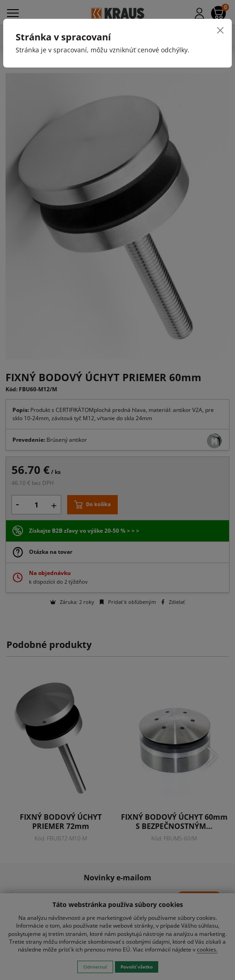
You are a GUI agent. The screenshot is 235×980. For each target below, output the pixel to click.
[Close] (220, 30)
